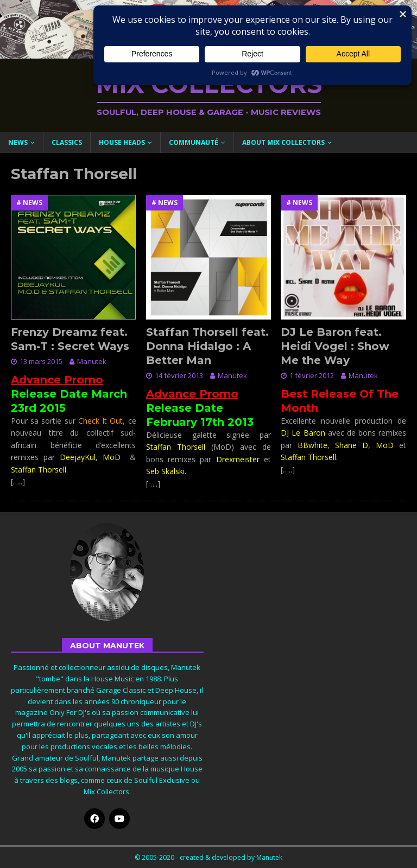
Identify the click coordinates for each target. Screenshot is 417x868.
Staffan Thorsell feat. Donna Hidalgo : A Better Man (207, 346)
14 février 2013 (179, 375)
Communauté (194, 142)
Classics (67, 142)
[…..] (18, 481)
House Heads (122, 142)
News (18, 142)
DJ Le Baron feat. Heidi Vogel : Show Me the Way (335, 346)
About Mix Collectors (283, 142)
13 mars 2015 (41, 361)
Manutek (92, 361)
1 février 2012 (312, 375)
